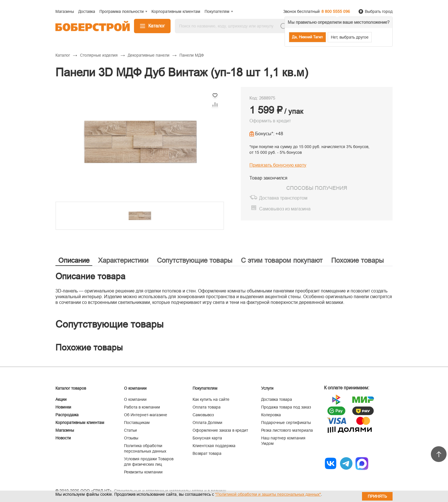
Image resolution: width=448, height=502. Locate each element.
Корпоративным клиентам (80, 423)
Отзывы (131, 438)
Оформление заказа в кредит (220, 430)
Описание (74, 260)
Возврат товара (207, 453)
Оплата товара (207, 407)
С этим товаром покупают (282, 260)
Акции (61, 399)
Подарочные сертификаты (286, 423)
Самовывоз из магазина (285, 209)
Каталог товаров (71, 388)
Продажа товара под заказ (286, 407)
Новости (63, 438)
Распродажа (67, 415)
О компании (135, 399)
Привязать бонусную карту (278, 165)
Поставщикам (137, 423)
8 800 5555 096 (336, 11)
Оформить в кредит (270, 121)
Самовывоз (203, 415)
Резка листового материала (287, 430)
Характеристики (123, 260)
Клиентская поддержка (214, 446)
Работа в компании (142, 407)
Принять (377, 496)
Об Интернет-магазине (146, 415)
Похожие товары (357, 260)
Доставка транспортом (283, 198)
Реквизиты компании (143, 472)
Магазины (65, 430)
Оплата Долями (207, 423)
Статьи (130, 430)
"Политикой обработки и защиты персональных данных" (268, 494)
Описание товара (90, 276)
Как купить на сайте (211, 399)
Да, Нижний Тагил (307, 37)
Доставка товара (277, 399)
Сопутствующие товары (195, 260)
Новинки (63, 407)
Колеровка (271, 415)
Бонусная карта (207, 438)
